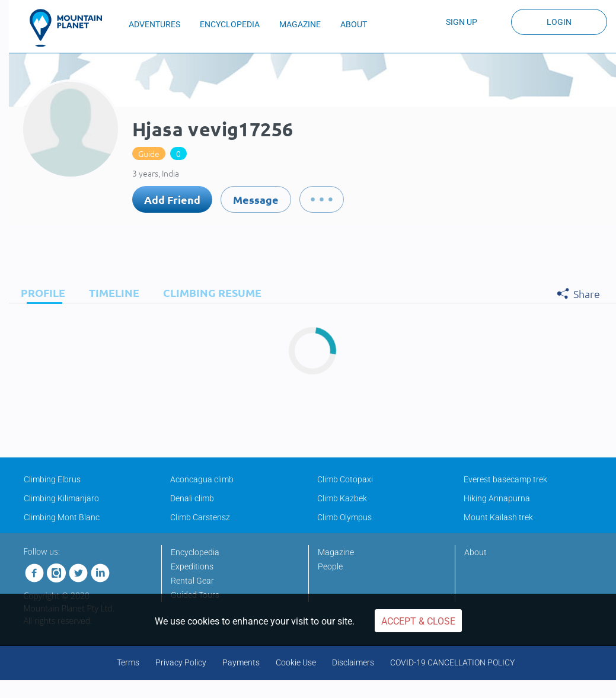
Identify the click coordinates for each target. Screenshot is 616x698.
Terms (128, 662)
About (475, 552)
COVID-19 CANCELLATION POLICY (452, 662)
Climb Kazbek (342, 498)
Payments (241, 662)
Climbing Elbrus (52, 479)
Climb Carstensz (200, 517)
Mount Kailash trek (498, 517)
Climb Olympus (344, 517)
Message (256, 199)
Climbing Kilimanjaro (61, 498)
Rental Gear (192, 581)
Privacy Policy (181, 662)
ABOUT (354, 24)
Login (559, 22)
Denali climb (192, 498)
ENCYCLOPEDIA (230, 24)
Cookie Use (296, 662)
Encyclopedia (195, 552)
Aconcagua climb (202, 479)
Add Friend (172, 199)
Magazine (336, 552)
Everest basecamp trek (505, 479)
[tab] (40, 292)
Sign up (462, 22)
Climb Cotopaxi (345, 479)
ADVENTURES (154, 24)
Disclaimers (353, 662)
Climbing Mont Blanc (62, 517)
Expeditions (192, 566)
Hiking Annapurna (497, 498)
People (330, 566)
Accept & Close (418, 621)
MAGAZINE (300, 24)
